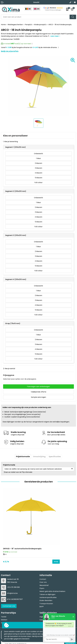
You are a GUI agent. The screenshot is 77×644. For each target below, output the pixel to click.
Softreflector (6, 599)
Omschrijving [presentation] (39, 456)
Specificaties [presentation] (55, 456)
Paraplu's (28, 25)
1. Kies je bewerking (10, 142)
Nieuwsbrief (44, 562)
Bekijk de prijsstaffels (10, 51)
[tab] (23, 457)
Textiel (4, 593)
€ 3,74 (6, 538)
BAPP (42, 583)
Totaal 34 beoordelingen (53, 10)
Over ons (43, 559)
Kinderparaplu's (40, 25)
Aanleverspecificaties (48, 574)
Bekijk (33, 538)
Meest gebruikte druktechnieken (52, 568)
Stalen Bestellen (46, 577)
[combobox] (35, 17)
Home (3, 25)
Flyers (42, 565)
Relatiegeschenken (15, 25)
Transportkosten (46, 580)
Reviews (53, 8)
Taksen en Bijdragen (47, 571)
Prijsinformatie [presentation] (23, 456)
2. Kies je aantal (9, 369)
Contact (43, 556)
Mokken (4, 596)
